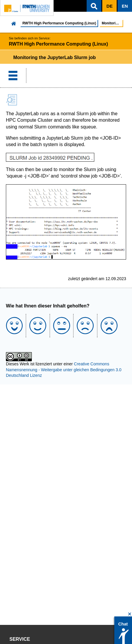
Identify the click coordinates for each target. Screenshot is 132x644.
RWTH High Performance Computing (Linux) (59, 23)
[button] (94, 6)
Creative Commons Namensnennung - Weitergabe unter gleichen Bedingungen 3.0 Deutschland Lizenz (64, 370)
